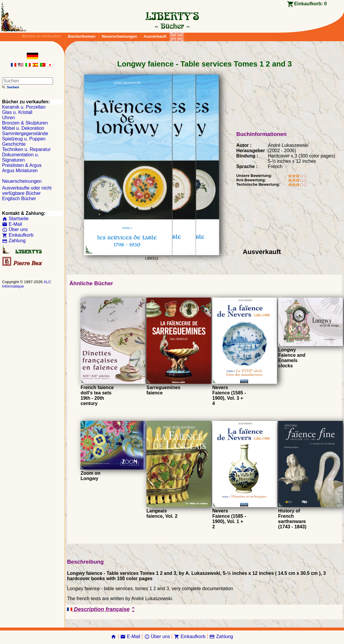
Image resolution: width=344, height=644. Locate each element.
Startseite (15, 219)
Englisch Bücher (19, 199)
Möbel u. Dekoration (23, 128)
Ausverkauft (155, 36)
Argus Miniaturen (20, 171)
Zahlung (14, 241)
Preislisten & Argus (22, 165)
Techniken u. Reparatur (26, 149)
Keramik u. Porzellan (24, 107)
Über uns (15, 229)
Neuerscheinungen (119, 36)
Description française (102, 610)
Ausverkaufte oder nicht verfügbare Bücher (27, 191)
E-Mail (12, 224)
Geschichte (14, 144)
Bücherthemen (82, 36)
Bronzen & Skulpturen (25, 123)
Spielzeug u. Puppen (24, 139)
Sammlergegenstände (25, 133)
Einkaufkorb (18, 235)
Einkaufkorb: (310, 4)
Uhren (9, 118)
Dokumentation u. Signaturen (20, 157)
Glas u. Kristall (17, 112)
